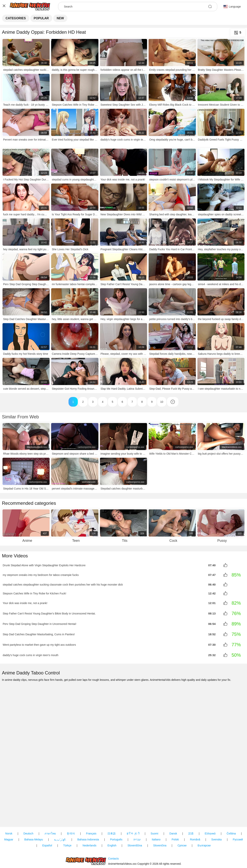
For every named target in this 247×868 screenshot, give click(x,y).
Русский (238, 817)
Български (204, 823)
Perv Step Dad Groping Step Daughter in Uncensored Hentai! (39, 623)
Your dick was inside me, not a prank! (25, 602)
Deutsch (28, 812)
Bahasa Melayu (34, 817)
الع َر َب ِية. (60, 817)
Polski (175, 817)
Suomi (154, 812)
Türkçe (67, 823)
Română (195, 817)
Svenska (217, 817)
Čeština (231, 812)
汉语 (191, 812)
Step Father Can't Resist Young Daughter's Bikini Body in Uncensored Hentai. (49, 612)
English (112, 823)
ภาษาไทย (50, 812)
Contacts (113, 848)
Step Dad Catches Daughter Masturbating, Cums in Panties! (39, 633)
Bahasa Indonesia (88, 817)
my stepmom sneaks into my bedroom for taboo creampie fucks (41, 575)
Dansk (173, 812)
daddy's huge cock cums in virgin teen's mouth (31, 654)
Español (47, 823)
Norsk (9, 812)
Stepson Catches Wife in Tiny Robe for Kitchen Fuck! (34, 592)
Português (116, 817)
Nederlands (90, 823)
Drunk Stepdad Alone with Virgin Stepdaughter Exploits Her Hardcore (44, 565)
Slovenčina (160, 823)
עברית (137, 817)
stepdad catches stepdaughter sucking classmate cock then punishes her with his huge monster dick (63, 584)
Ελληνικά (210, 812)
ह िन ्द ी (133, 812)
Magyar (9, 817)
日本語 (112, 812)
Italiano (156, 817)
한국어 (71, 812)
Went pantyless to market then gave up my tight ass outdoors (39, 644)
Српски (182, 823)
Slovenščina (135, 823)
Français (91, 812)
